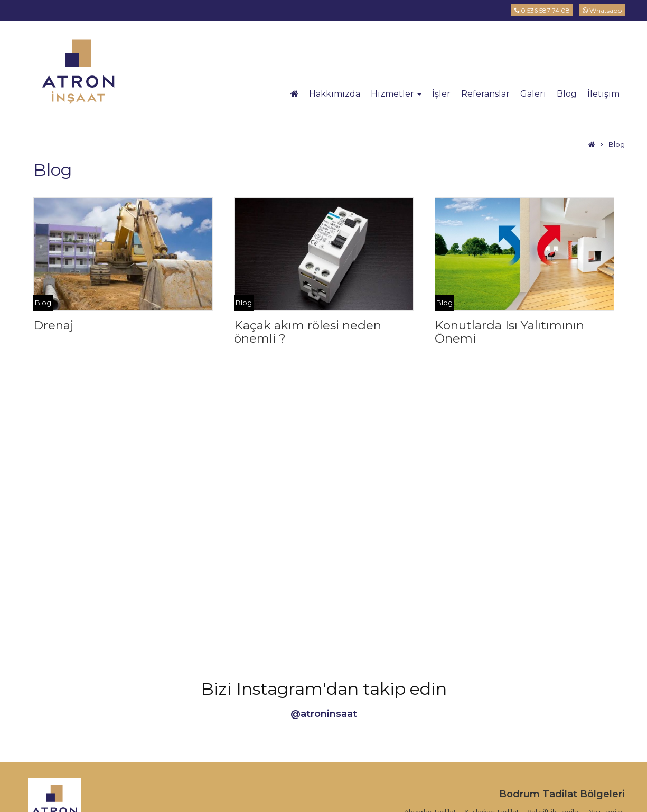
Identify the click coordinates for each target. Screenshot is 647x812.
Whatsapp (602, 10)
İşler (441, 94)
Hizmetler (396, 94)
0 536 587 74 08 (542, 10)
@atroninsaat (324, 714)
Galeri (533, 94)
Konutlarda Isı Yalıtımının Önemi (509, 332)
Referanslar (485, 94)
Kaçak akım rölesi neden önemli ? (308, 332)
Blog (567, 94)
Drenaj (53, 325)
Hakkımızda (335, 94)
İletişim (603, 94)
